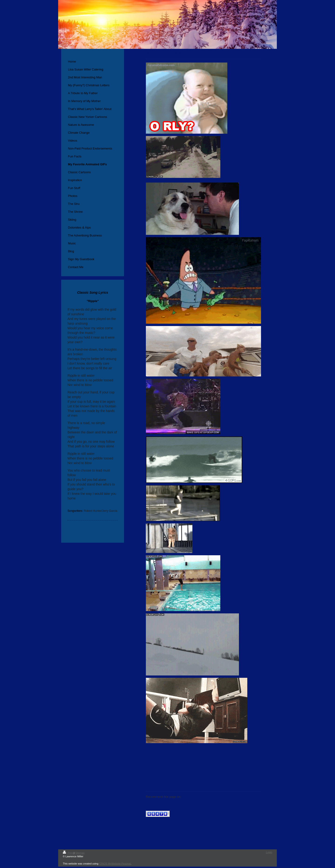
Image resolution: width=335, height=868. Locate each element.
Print (68, 853)
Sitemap (80, 853)
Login (269, 852)
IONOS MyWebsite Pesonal (115, 864)
